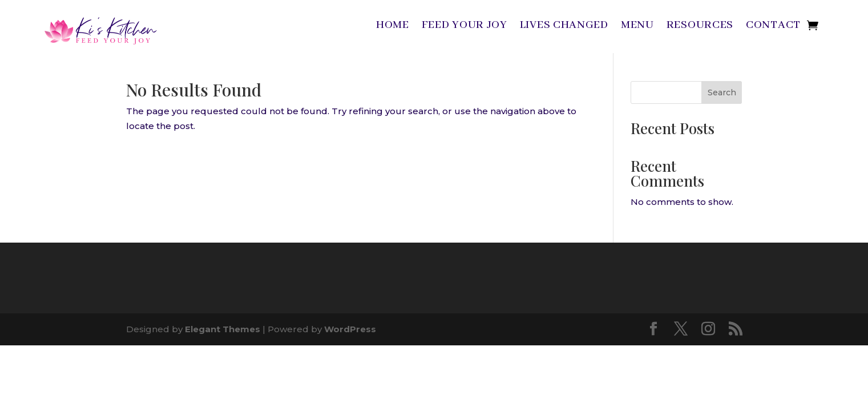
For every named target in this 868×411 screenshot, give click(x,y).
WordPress (350, 329)
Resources (700, 27)
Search (722, 92)
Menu (637, 27)
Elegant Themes (223, 329)
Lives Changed (564, 27)
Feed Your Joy (465, 27)
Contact (773, 27)
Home (393, 27)
